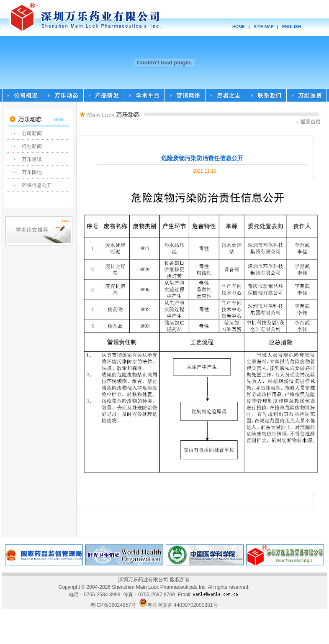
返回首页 (308, 122)
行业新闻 (32, 146)
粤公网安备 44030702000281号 (179, 605)
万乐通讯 (32, 159)
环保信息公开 (37, 185)
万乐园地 (32, 172)
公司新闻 (32, 133)
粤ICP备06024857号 (113, 605)
